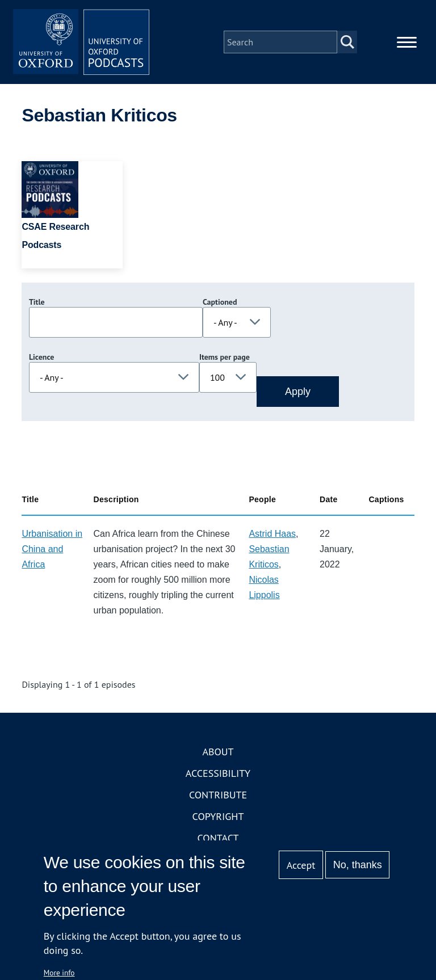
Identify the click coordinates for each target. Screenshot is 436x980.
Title (37, 302)
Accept (301, 865)
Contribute (218, 795)
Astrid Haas (272, 534)
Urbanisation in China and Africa (52, 549)
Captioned (220, 302)
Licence (41, 357)
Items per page (225, 357)
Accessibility (218, 773)
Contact (218, 838)
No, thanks (358, 865)
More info (59, 973)
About (218, 752)
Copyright (218, 816)
